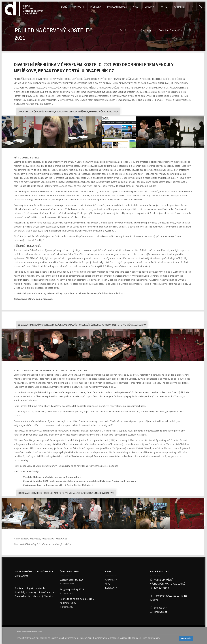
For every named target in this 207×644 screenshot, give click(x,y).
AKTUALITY (79, 7)
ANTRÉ (164, 7)
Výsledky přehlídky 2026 (72, 580)
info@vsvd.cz (161, 612)
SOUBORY (150, 7)
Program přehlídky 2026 (72, 589)
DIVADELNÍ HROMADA (117, 7)
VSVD (136, 7)
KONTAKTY (179, 7)
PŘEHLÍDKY (96, 7)
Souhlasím (186, 639)
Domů (64, 7)
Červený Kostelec (143, 30)
